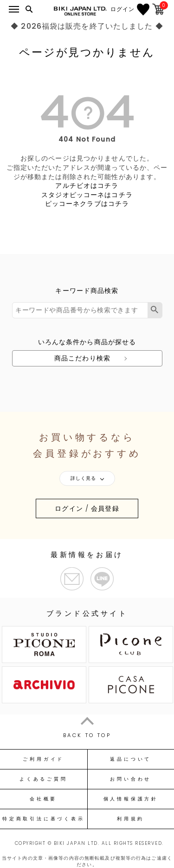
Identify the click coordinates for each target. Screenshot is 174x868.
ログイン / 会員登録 (87, 508)
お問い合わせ (131, 779)
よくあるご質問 (43, 779)
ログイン (122, 9)
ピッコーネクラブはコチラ (87, 204)
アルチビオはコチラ (87, 186)
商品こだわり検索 (82, 358)
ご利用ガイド (43, 759)
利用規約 (131, 819)
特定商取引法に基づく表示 (43, 819)
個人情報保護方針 (131, 799)
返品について (131, 759)
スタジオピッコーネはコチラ (87, 195)
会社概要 (43, 799)
